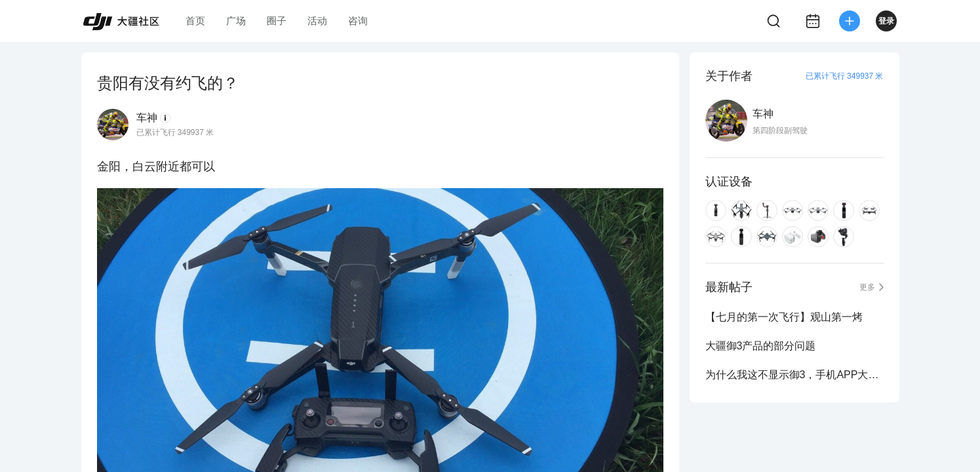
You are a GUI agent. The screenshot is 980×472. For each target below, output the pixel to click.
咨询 (358, 21)
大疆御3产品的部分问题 (761, 346)
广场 (236, 21)
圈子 (277, 21)
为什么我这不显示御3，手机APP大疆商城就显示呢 (794, 375)
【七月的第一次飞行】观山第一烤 (784, 317)
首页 (195, 21)
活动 (317, 21)
